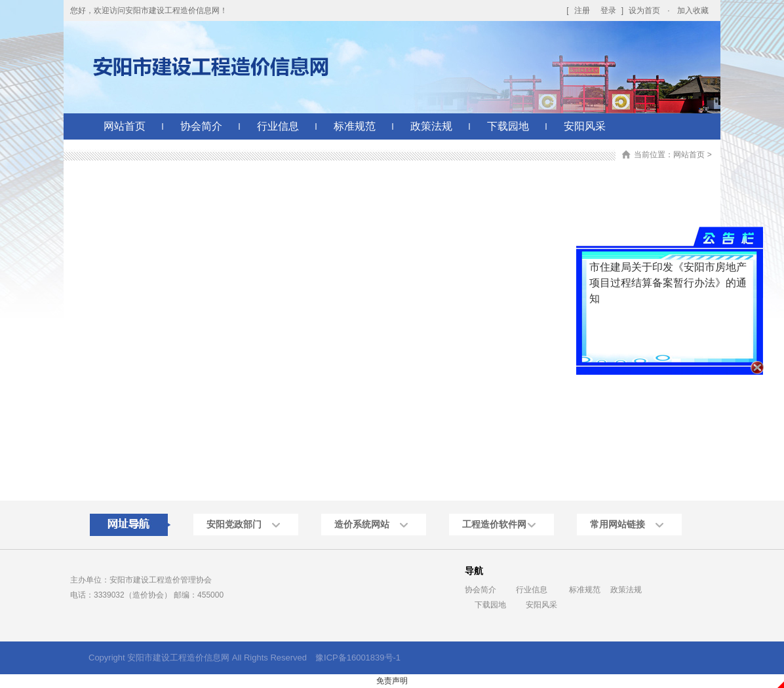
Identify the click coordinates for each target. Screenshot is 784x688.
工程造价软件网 (494, 524)
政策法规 (431, 126)
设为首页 (644, 10)
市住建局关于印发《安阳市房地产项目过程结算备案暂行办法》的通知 (671, 278)
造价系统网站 (362, 524)
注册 (582, 10)
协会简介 (201, 126)
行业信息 (278, 126)
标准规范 (355, 126)
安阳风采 (585, 126)
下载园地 (508, 126)
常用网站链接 (617, 524)
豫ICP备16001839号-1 (358, 658)
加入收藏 (693, 10)
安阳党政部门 (234, 524)
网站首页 (125, 126)
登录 (608, 10)
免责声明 (392, 681)
